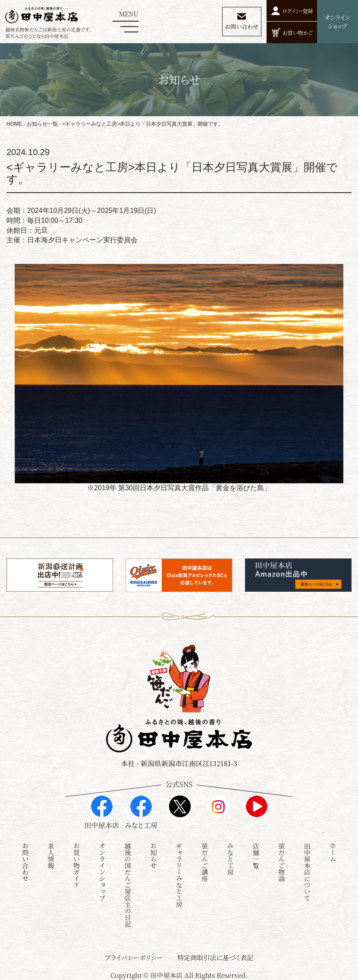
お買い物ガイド (77, 863)
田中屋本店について (307, 870)
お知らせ (153, 853)
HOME (14, 124)
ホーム (333, 850)
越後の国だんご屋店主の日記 (128, 883)
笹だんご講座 (205, 860)
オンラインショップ (102, 870)
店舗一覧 (256, 853)
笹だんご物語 (281, 860)
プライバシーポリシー (134, 955)
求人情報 (51, 853)
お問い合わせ (25, 860)
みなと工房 (231, 857)
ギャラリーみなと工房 (179, 873)
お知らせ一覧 (42, 124)
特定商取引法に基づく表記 (215, 955)
